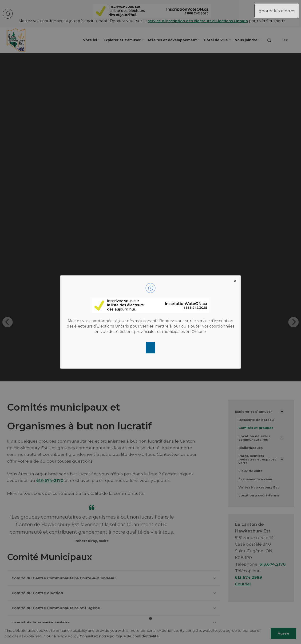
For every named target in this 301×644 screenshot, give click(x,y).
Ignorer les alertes (276, 11)
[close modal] (235, 281)
